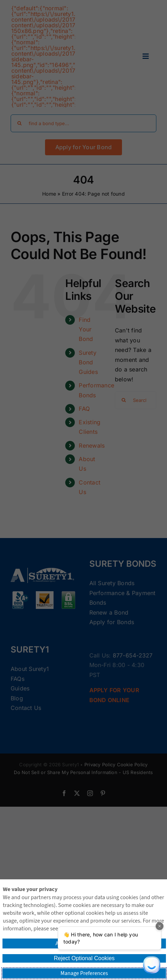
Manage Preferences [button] (84, 973)
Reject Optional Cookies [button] (84, 958)
